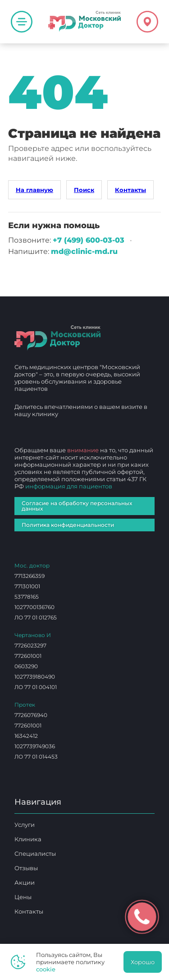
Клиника (28, 839)
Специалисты (35, 853)
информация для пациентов (69, 486)
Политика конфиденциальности (68, 525)
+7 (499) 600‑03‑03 (89, 240)
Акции (25, 882)
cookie (46, 969)
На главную (34, 190)
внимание (83, 450)
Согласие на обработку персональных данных (77, 506)
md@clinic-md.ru (84, 251)
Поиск (84, 190)
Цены (23, 897)
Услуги (25, 825)
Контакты (130, 190)
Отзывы (26, 868)
